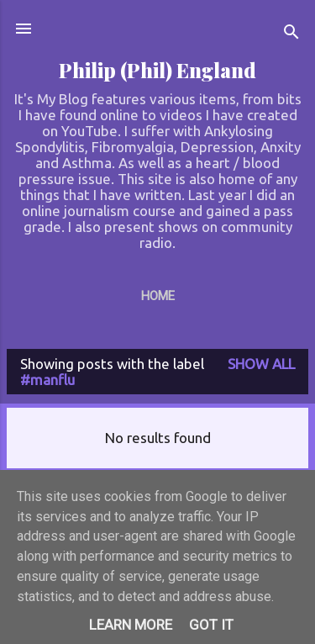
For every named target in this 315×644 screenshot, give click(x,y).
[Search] (291, 34)
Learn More (131, 625)
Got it (211, 625)
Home (158, 296)
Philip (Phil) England (157, 70)
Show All (261, 364)
